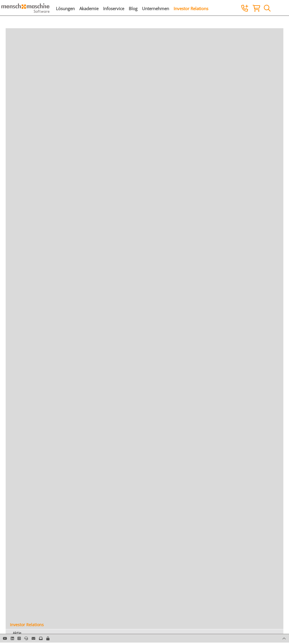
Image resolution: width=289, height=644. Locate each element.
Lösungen (65, 8)
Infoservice (114, 8)
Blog (133, 8)
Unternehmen (156, 8)
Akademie (89, 8)
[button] (48, 638)
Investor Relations (191, 8)
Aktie (17, 633)
